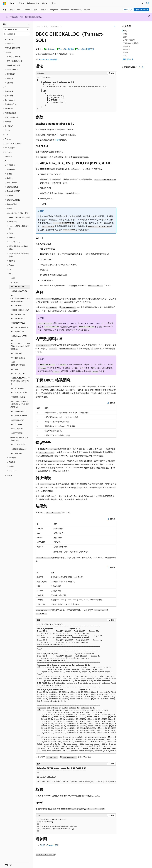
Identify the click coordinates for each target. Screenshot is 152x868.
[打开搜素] (142, 3)
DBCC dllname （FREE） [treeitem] (19, 336)
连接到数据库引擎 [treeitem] (13, 65)
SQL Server (55, 26)
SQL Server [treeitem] (9, 39)
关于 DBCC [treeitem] (15, 282)
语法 (125, 31)
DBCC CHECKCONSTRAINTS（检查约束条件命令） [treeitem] (20, 298)
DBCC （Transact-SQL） (50, 845)
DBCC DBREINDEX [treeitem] (17, 332)
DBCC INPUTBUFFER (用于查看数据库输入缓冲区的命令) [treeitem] (20, 381)
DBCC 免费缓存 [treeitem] (16, 353)
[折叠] (29, 24)
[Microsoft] (4, 3)
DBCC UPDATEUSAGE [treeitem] (18, 449)
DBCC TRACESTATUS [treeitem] (18, 445)
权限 (125, 56)
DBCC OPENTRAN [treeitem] (17, 388)
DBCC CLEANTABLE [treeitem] (18, 323)
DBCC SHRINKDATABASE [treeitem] (20, 416)
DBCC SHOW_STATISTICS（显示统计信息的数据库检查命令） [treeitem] (20, 404)
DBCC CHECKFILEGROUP (90, 323)
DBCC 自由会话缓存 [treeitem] (18, 358)
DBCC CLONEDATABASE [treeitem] (19, 327)
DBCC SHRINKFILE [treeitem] (17, 420)
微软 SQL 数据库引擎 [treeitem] (15, 61)
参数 (125, 34)
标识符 (57, 140)
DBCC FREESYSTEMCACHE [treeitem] (18, 364)
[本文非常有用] (140, 67)
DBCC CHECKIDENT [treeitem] (18, 314)
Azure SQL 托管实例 (85, 49)
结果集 (126, 52)
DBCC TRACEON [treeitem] (16, 433)
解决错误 (127, 49)
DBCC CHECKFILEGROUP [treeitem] (20, 310)
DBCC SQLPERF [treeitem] (16, 424)
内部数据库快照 (129, 40)
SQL (45, 26)
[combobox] (16, 29)
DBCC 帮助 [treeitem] (15, 369)
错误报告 (127, 46)
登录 (147, 3)
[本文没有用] (142, 67)
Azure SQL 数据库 (66, 49)
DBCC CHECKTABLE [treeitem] (18, 319)
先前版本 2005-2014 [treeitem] (12, 48)
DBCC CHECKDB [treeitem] (16, 306)
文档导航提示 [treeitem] (10, 43)
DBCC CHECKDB (70, 323)
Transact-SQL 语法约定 (48, 59)
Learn (38, 26)
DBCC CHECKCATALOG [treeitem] (19, 291)
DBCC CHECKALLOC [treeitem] (18, 287)
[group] (76, 688)
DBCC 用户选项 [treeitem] (16, 453)
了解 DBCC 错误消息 (131, 43)
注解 (125, 37)
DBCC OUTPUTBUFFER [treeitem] (19, 392)
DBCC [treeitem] (13, 278)
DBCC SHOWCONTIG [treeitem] (18, 411)
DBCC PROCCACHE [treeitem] (18, 397)
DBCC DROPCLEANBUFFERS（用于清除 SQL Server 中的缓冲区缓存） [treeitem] (20, 345)
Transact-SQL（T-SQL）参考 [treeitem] (19, 217)
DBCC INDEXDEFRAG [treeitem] (18, 374)
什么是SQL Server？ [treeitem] (14, 57)
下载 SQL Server (142, 10)
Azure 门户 (128, 10)
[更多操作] (114, 26)
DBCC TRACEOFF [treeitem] (17, 429)
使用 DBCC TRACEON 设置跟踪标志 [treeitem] (19, 439)
